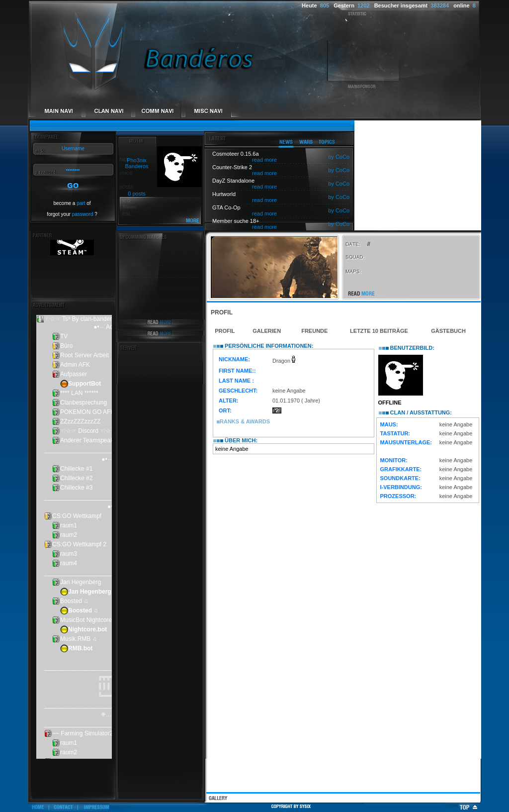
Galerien (267, 331)
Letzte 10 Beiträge (379, 331)
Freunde (314, 331)
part (81, 203)
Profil (225, 331)
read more (264, 160)
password (83, 214)
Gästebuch (448, 331)
